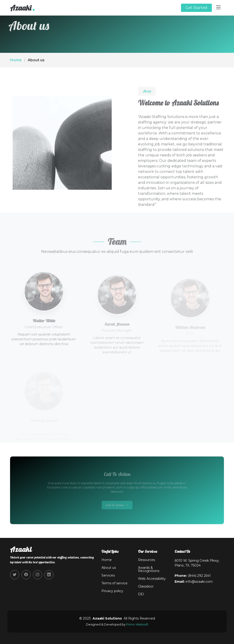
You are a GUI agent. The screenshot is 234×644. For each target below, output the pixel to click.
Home (16, 60)
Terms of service (114, 583)
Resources (146, 560)
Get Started (196, 8)
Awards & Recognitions (149, 569)
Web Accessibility (152, 579)
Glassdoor (146, 586)
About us (109, 568)
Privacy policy (112, 591)
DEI (141, 594)
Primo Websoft (137, 624)
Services (108, 575)
